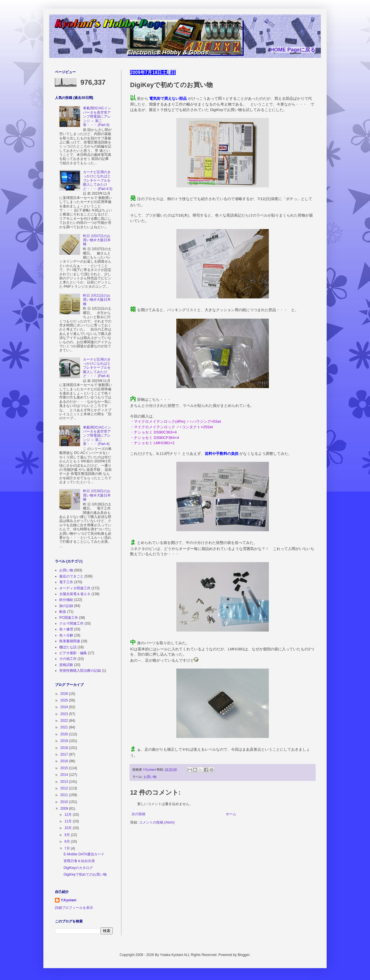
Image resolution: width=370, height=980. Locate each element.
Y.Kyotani (69, 900)
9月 (68, 835)
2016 (65, 761)
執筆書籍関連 (70, 641)
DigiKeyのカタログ (78, 868)
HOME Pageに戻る (293, 50)
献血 (63, 612)
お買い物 (150, 777)
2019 (65, 741)
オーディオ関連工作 (75, 588)
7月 (68, 848)
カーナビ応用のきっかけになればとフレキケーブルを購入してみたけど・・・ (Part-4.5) (98, 180)
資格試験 (66, 665)
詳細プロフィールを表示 (74, 908)
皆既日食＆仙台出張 (79, 861)
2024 (65, 707)
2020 (65, 734)
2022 (65, 721)
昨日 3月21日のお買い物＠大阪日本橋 (97, 300)
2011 (65, 795)
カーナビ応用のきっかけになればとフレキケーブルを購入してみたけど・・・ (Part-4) (97, 368)
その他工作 (68, 659)
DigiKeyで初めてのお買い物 (85, 874)
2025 (65, 700)
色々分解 (66, 635)
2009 (65, 809)
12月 (69, 815)
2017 (65, 754)
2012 (65, 788)
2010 (65, 802)
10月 (69, 828)
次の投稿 (138, 814)
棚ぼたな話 (68, 647)
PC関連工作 (69, 618)
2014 (65, 775)
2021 (65, 727)
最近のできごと (71, 576)
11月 (69, 821)
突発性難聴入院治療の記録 (80, 671)
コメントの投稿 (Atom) (157, 822)
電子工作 (66, 582)
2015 (65, 768)
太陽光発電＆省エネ (75, 594)
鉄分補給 (66, 600)
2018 (65, 748)
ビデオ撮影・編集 (73, 653)
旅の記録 (66, 606)
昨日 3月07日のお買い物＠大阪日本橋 (97, 240)
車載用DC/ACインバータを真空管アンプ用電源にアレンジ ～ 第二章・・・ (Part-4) (97, 436)
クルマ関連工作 (71, 623)
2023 (65, 714)
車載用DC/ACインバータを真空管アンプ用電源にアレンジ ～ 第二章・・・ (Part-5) (97, 117)
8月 (68, 841)
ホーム (231, 814)
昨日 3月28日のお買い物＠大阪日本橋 (97, 495)
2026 (65, 694)
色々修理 (66, 629)
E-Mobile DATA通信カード (84, 854)
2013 (65, 782)
